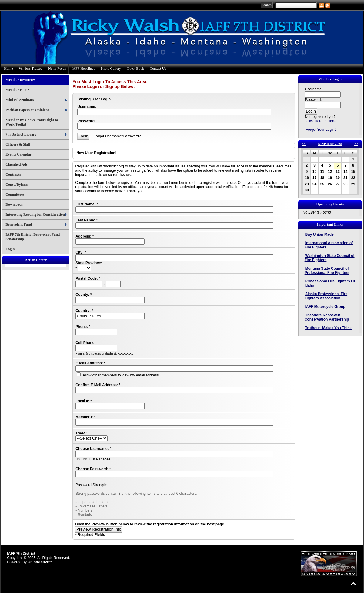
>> (356, 144)
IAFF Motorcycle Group (325, 307)
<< (304, 144)
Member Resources (20, 80)
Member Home (17, 90)
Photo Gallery (111, 69)
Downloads (14, 204)
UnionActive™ (40, 562)
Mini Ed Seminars (20, 100)
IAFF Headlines (83, 69)
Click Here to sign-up (323, 121)
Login (10, 249)
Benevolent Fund (19, 224)
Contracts (13, 174)
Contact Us (158, 69)
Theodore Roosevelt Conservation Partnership (327, 317)
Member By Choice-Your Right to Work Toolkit (32, 122)
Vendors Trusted (31, 69)
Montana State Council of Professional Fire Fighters (327, 271)
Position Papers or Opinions (27, 110)
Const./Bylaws (17, 184)
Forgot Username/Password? (117, 136)
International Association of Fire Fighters (329, 245)
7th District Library (21, 134)
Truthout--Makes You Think (329, 328)
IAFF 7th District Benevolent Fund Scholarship (33, 237)
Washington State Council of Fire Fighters (330, 258)
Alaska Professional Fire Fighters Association (326, 296)
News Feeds (57, 69)
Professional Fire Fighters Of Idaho (330, 283)
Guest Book (135, 69)
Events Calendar (18, 154)
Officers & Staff (18, 144)
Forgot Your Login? (321, 130)
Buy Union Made (319, 234)
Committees (15, 194)
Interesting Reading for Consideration (35, 214)
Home (8, 69)
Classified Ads (16, 164)
